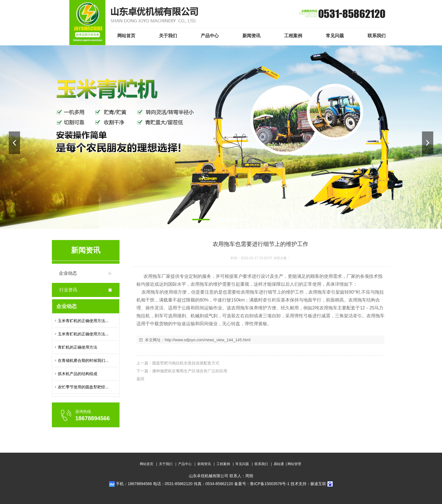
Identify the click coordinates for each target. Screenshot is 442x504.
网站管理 (294, 464)
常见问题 (242, 464)
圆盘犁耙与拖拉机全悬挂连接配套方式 (186, 363)
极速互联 (318, 484)
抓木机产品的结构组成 (78, 374)
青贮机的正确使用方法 (78, 347)
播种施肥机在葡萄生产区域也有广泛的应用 (190, 371)
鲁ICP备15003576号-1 (270, 484)
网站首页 (147, 464)
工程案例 (223, 464)
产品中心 (185, 464)
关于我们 (166, 464)
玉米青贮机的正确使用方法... (83, 321)
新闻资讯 (204, 464)
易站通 (281, 464)
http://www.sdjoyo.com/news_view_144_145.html (207, 340)
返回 (140, 379)
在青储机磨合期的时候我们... (83, 360)
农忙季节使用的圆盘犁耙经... (83, 387)
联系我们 (261, 464)
